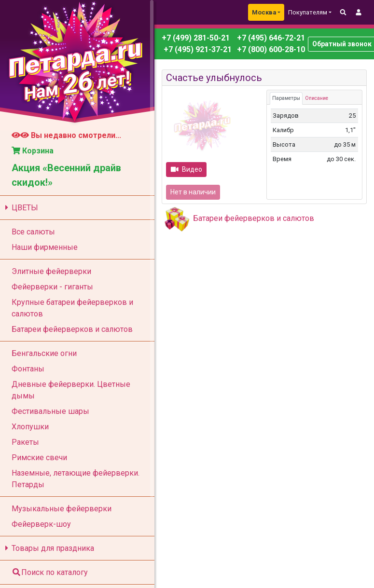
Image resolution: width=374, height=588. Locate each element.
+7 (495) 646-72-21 (270, 38)
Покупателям (308, 12)
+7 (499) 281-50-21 (196, 38)
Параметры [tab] (286, 98)
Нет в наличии (193, 192)
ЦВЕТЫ (20, 208)
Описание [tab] (317, 98)
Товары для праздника (48, 548)
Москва (264, 12)
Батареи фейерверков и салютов (254, 218)
